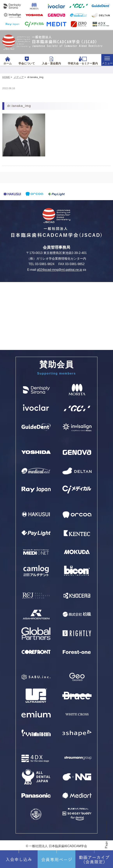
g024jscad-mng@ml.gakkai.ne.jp (61, 270)
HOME (6, 77)
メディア (19, 77)
